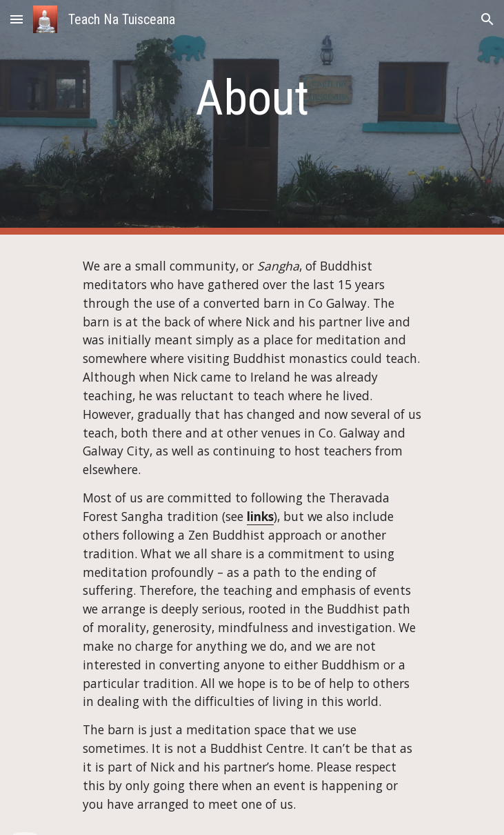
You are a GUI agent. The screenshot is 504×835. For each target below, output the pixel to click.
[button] (17, 19)
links (260, 516)
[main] (252, 98)
